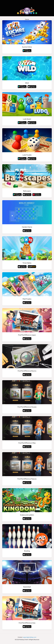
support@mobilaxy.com (30, 637)
